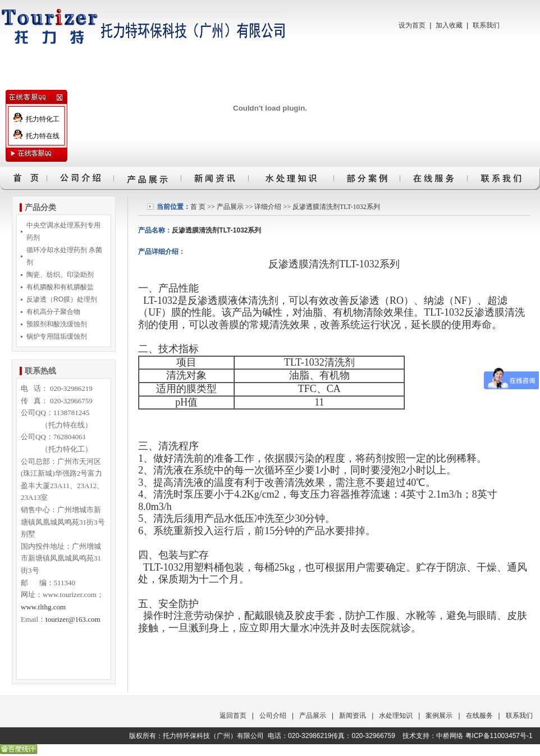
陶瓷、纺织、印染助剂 (60, 275)
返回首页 (233, 716)
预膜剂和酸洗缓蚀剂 (57, 324)
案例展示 (439, 716)
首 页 (198, 207)
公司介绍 (273, 716)
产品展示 (230, 207)
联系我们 (486, 25)
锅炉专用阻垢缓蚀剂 (57, 336)
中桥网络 (450, 736)
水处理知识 (396, 716)
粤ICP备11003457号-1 (499, 736)
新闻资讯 (353, 716)
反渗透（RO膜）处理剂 (62, 299)
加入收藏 (449, 25)
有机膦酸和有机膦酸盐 (60, 287)
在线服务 (479, 716)
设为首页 (412, 25)
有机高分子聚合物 (53, 312)
